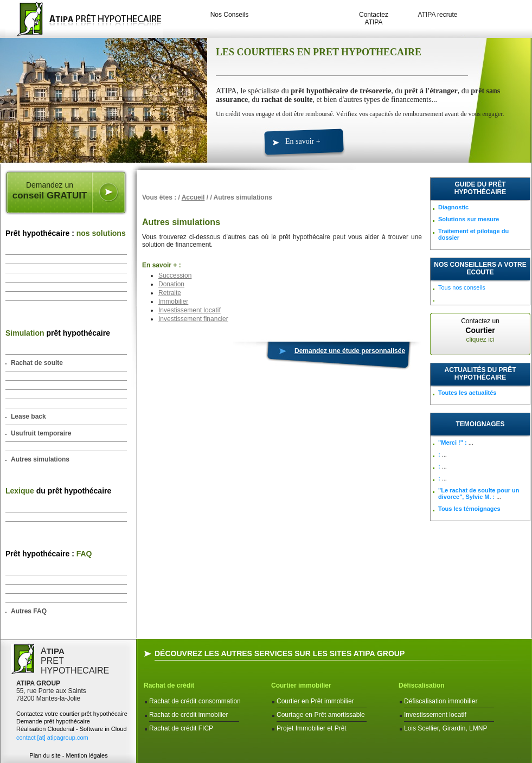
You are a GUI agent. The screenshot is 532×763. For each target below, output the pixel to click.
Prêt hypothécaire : (66, 233)
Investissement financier (193, 319)
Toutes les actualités (467, 393)
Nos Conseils (230, 15)
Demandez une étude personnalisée (350, 351)
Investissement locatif (190, 310)
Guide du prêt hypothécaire (480, 188)
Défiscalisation (422, 685)
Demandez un (50, 191)
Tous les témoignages (469, 509)
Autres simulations (40, 459)
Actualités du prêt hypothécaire (480, 374)
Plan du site (45, 755)
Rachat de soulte (37, 363)
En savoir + (303, 141)
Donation (171, 284)
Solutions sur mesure (469, 219)
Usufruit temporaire (41, 433)
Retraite (170, 293)
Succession (175, 275)
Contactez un (480, 330)
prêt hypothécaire (58, 333)
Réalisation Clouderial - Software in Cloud (72, 729)
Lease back (28, 416)
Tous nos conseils (462, 287)
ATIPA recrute (438, 15)
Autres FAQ (29, 611)
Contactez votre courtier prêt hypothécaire (72, 714)
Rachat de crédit (169, 685)
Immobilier (173, 302)
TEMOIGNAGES (480, 424)
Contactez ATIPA (374, 18)
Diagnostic (453, 207)
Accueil (193, 197)
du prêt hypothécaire (58, 491)
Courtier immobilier (301, 685)
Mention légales (87, 755)
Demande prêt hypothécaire (53, 721)
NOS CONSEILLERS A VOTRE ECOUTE (480, 268)
